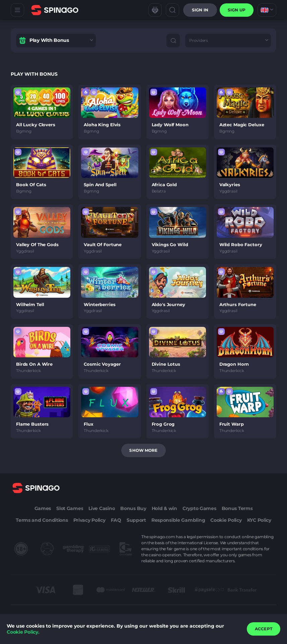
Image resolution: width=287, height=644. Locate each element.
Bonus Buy (133, 508)
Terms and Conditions (42, 520)
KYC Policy (259, 520)
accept (264, 629)
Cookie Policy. (23, 632)
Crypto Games (199, 508)
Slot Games (70, 508)
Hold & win (164, 508)
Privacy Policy (89, 520)
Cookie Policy (226, 520)
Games (43, 508)
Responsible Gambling (178, 520)
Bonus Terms (237, 508)
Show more (143, 450)
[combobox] (267, 10)
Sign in (200, 10)
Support (136, 520)
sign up (237, 10)
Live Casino (102, 508)
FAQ (116, 520)
